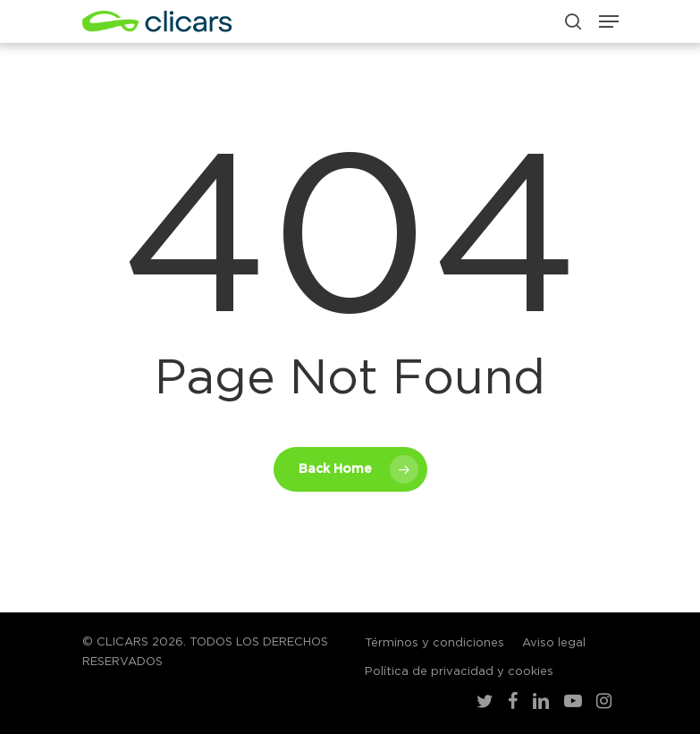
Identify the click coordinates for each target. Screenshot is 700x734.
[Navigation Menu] (609, 21)
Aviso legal (554, 643)
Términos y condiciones (434, 643)
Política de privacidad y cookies (459, 672)
